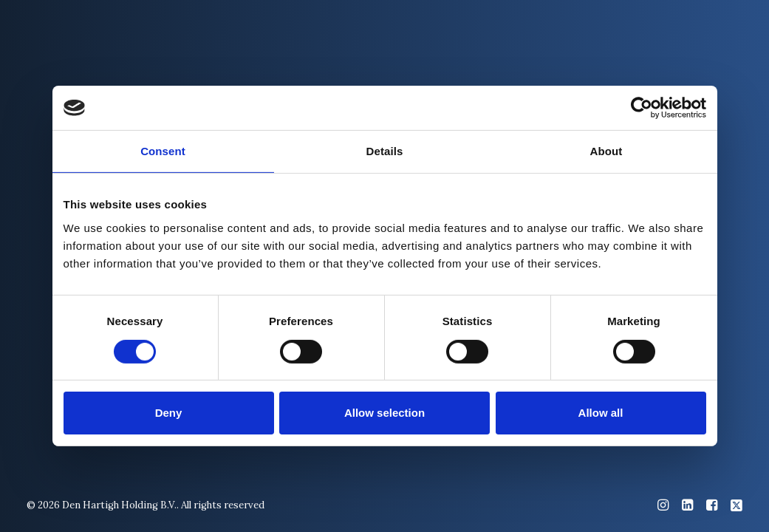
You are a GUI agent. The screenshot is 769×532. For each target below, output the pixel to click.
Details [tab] (385, 151)
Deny (169, 413)
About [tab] (606, 151)
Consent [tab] (163, 151)
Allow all (601, 413)
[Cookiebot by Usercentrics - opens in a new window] (642, 108)
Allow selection (384, 413)
